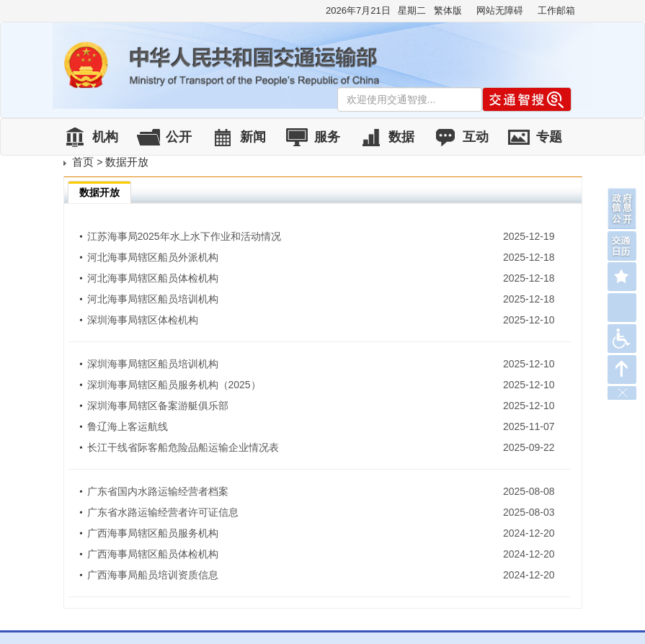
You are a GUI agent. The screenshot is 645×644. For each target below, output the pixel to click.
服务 (327, 137)
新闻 (253, 137)
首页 (83, 162)
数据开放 (127, 162)
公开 (179, 137)
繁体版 (448, 10)
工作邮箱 (556, 10)
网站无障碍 (500, 10)
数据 (401, 137)
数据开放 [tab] (99, 192)
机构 (105, 137)
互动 (476, 137)
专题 (549, 137)
